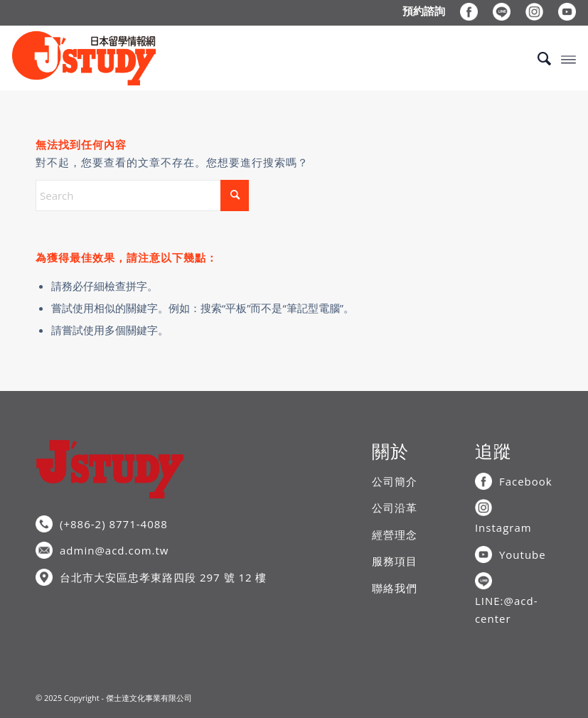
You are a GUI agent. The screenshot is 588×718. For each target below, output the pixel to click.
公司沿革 (395, 508)
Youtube (523, 554)
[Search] (537, 58)
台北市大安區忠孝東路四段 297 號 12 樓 (163, 577)
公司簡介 (395, 481)
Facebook (526, 481)
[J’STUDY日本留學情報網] (84, 58)
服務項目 (395, 561)
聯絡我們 (395, 588)
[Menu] (568, 58)
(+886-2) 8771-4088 (114, 524)
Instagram (503, 527)
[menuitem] (424, 11)
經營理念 (395, 535)
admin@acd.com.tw (114, 550)
